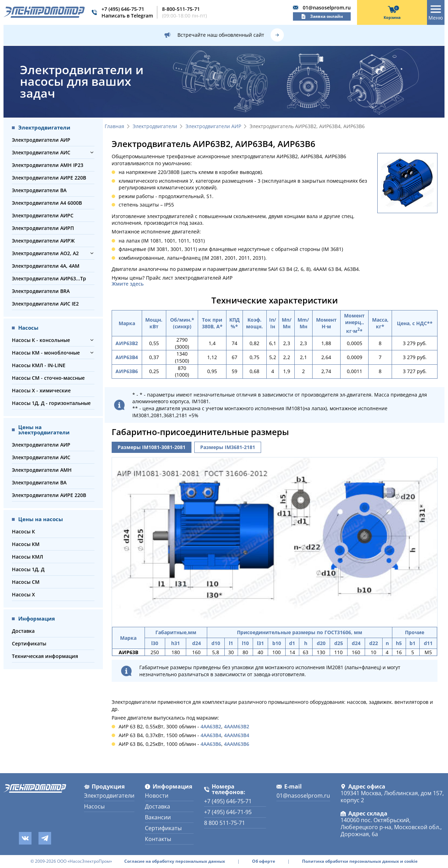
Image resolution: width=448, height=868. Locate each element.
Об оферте (264, 861)
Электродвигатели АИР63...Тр (49, 278)
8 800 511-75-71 (225, 823)
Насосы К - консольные (41, 340)
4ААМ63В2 (237, 726)
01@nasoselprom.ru (327, 8)
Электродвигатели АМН (42, 470)
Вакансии (158, 817)
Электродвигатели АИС (41, 152)
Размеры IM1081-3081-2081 (152, 447)
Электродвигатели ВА (39, 190)
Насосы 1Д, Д (28, 569)
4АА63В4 (211, 735)
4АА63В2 (211, 726)
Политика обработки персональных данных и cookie (360, 861)
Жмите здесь (128, 284)
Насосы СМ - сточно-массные (48, 378)
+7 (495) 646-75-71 (123, 9)
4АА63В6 (211, 744)
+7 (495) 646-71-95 (228, 812)
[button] (92, 152)
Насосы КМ (26, 544)
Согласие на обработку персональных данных (175, 861)
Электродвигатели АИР (41, 140)
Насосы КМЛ (27, 557)
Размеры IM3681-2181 (228, 447)
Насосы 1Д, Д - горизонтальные (51, 403)
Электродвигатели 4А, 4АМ (46, 266)
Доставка (23, 631)
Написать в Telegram (127, 16)
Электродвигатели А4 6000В (47, 203)
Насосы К (23, 531)
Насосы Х (23, 594)
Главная (114, 127)
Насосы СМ (26, 582)
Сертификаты (29, 643)
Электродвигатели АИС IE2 (45, 304)
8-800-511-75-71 (181, 9)
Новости (157, 796)
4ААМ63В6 (237, 744)
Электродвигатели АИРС (43, 215)
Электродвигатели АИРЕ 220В (49, 178)
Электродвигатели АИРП (43, 228)
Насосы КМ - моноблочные (46, 353)
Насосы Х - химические (41, 390)
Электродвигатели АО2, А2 (45, 253)
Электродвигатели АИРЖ (43, 241)
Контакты (158, 839)
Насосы (94, 806)
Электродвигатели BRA (41, 291)
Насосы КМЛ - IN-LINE (39, 365)
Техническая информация (45, 656)
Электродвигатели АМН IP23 (48, 165)
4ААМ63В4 (237, 735)
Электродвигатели (155, 127)
